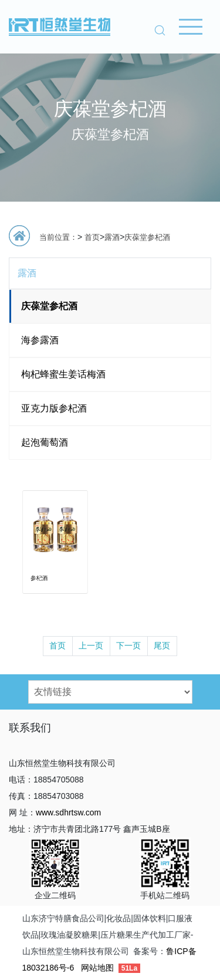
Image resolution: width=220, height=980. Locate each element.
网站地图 (97, 968)
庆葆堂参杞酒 (147, 237)
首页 (92, 237)
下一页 (128, 645)
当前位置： (58, 237)
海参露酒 (40, 340)
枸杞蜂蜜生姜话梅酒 (63, 374)
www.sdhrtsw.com (68, 812)
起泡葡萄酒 (45, 442)
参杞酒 (43, 568)
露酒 (112, 237)
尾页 (162, 645)
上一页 (91, 645)
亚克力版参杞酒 (54, 408)
